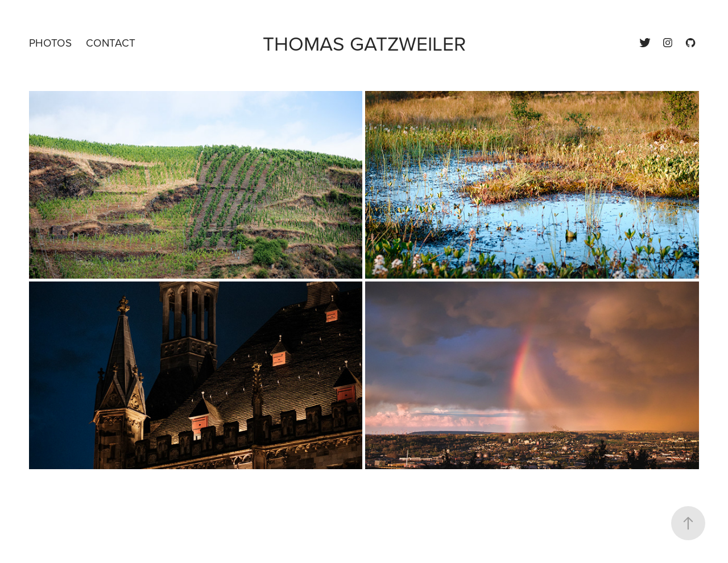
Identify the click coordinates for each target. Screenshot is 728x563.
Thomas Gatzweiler (364, 43)
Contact (111, 42)
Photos (50, 42)
